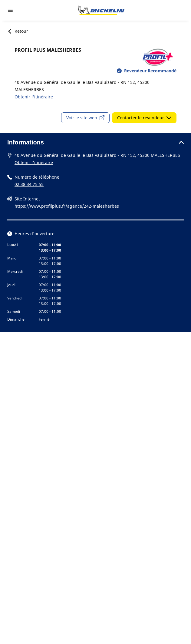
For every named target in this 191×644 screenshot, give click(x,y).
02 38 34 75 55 (29, 184)
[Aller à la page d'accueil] (101, 10)
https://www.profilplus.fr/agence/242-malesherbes (67, 206)
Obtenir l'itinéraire (34, 97)
